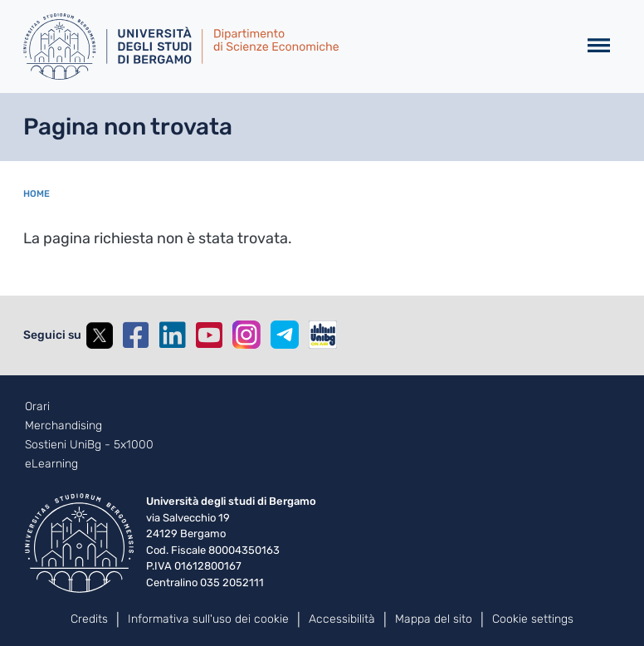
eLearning (51, 464)
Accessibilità (342, 619)
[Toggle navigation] (599, 46)
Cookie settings (533, 619)
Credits (89, 619)
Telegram (285, 335)
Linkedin (173, 335)
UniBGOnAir (323, 335)
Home (37, 194)
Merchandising (63, 426)
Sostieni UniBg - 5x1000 (89, 445)
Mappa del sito (434, 619)
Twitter (100, 335)
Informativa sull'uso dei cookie (208, 619)
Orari (37, 407)
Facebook (136, 335)
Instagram (246, 335)
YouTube (209, 335)
